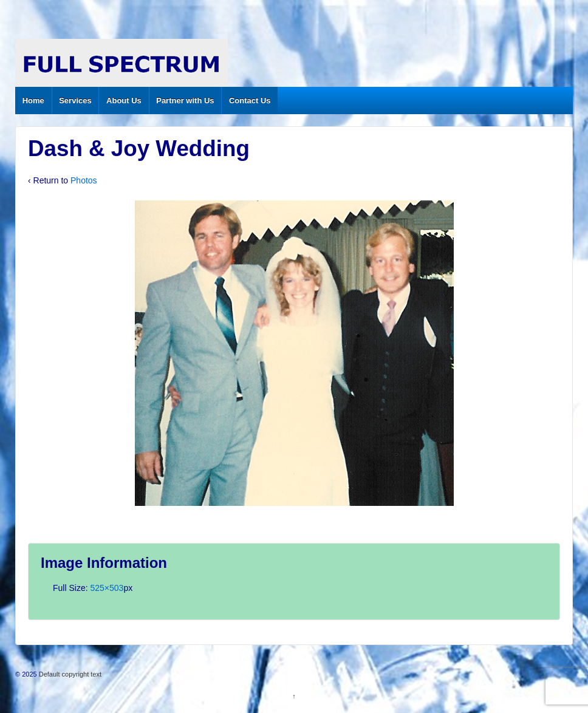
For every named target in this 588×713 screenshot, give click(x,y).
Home (33, 101)
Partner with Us (185, 101)
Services (75, 101)
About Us (124, 101)
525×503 (107, 588)
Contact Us (250, 101)
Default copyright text (69, 674)
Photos (84, 180)
